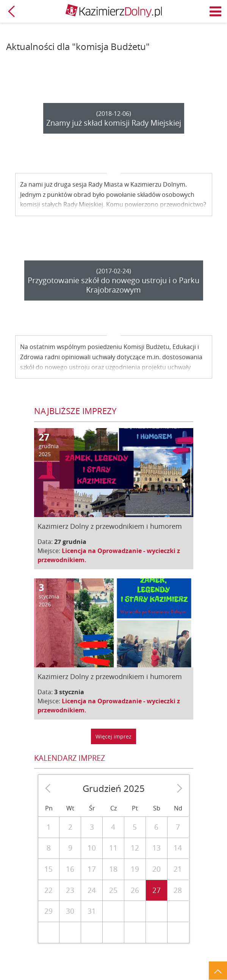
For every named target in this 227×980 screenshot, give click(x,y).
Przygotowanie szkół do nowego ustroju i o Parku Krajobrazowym (113, 285)
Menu (216, 11)
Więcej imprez (113, 736)
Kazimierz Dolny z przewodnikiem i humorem (110, 526)
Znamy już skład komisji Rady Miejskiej (114, 123)
